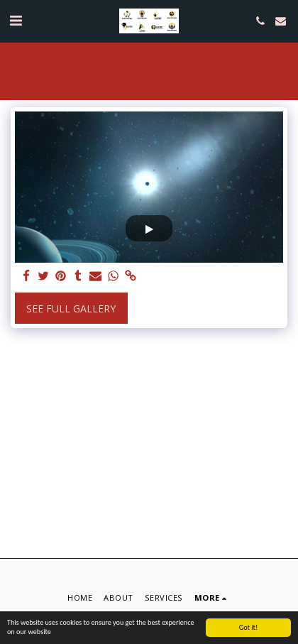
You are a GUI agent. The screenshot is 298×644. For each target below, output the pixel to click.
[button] (16, 20)
